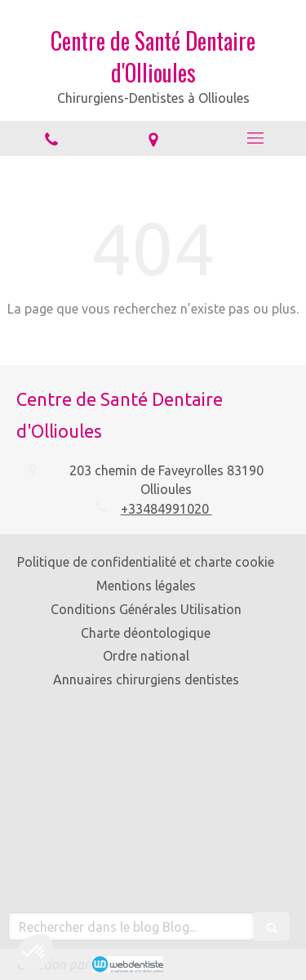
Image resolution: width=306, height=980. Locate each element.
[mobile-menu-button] (255, 138)
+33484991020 (166, 509)
